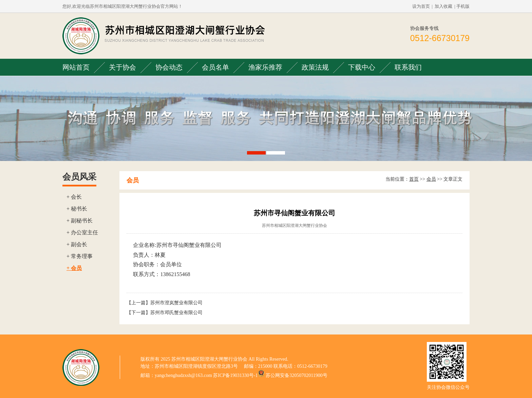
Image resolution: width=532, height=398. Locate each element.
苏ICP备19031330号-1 (235, 375)
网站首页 (76, 67)
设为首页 (421, 6)
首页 (414, 179)
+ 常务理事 (80, 256)
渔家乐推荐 (265, 67)
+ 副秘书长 (80, 221)
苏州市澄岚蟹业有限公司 (176, 303)
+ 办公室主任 (82, 232)
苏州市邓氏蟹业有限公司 (176, 313)
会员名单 (215, 67)
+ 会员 (74, 268)
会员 (431, 179)
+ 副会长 (77, 244)
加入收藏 (443, 6)
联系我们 (408, 67)
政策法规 (315, 67)
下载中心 (362, 67)
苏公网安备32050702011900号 (296, 375)
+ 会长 (74, 197)
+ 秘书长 (77, 209)
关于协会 (122, 67)
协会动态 (169, 67)
